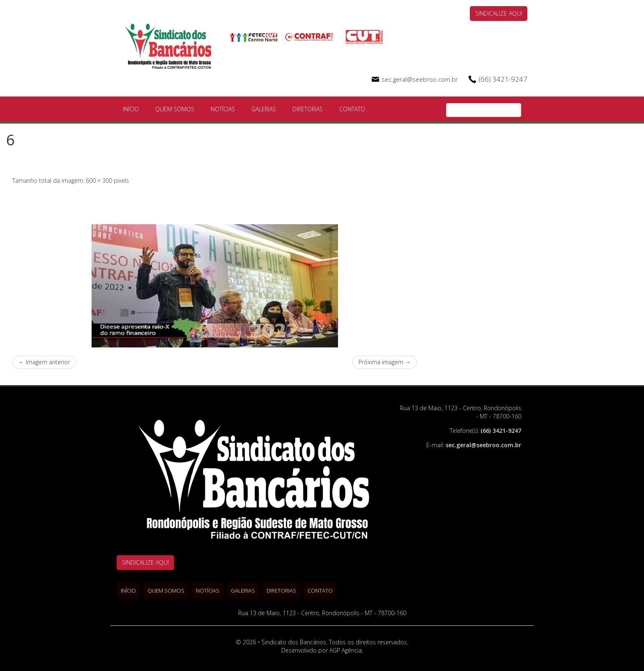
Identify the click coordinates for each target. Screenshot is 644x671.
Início (131, 109)
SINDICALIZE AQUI (499, 13)
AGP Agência (346, 650)
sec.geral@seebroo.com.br (420, 79)
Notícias (223, 109)
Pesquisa (515, 110)
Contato (352, 109)
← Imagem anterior (44, 362)
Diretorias (308, 109)
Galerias (264, 109)
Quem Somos (175, 109)
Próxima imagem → (385, 362)
